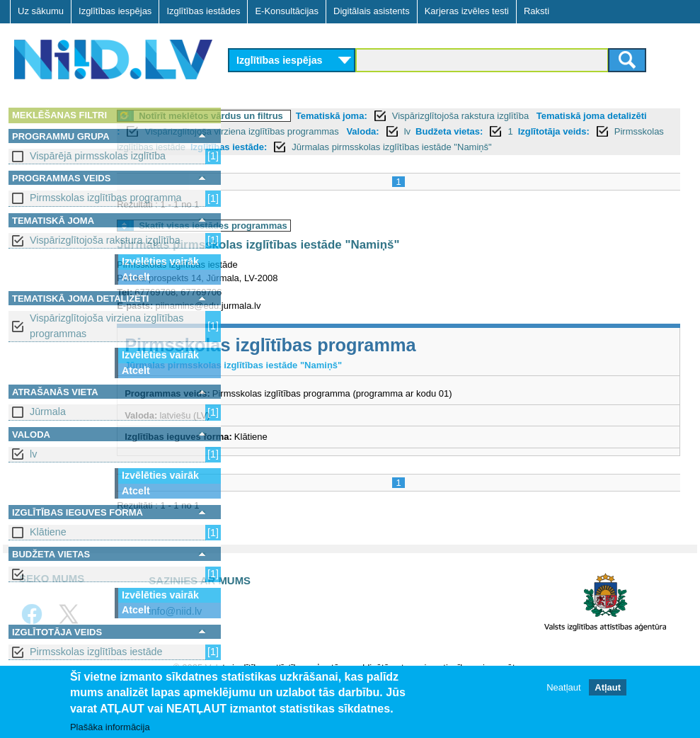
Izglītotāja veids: (444, 147)
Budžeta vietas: (340, 147)
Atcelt (136, 277)
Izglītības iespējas (115, 11)
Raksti (537, 11)
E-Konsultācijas (287, 11)
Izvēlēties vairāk (160, 261)
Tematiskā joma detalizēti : (295, 131)
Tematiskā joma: (447, 116)
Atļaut (608, 687)
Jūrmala (48, 411)
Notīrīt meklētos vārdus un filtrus (326, 116)
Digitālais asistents (372, 11)
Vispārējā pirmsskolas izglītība (98, 156)
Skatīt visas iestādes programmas (328, 241)
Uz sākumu (41, 11)
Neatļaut (563, 687)
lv (33, 454)
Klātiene (48, 532)
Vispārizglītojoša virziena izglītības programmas (107, 325)
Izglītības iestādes (203, 11)
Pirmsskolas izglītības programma (106, 198)
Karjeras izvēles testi (467, 11)
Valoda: (253, 147)
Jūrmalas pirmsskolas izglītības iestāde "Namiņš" (391, 163)
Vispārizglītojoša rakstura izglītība (105, 240)
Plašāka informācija (110, 727)
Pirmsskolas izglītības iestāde (96, 652)
